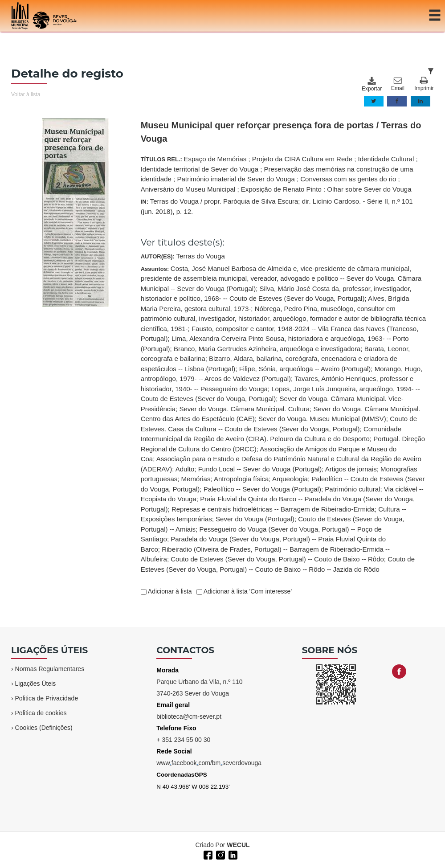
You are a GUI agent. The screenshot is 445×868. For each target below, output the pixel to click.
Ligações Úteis (36, 684)
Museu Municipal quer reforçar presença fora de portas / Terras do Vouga (281, 132)
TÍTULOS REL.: (279, 174)
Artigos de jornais (351, 469)
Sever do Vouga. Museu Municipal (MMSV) (322, 419)
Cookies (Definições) (44, 728)
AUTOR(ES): (183, 256)
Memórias (196, 479)
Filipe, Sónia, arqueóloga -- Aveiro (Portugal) (305, 369)
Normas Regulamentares (50, 669)
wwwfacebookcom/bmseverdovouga (209, 763)
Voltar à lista (26, 94)
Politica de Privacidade (47, 698)
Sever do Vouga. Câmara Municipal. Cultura (244, 409)
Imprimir (424, 84)
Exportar (372, 84)
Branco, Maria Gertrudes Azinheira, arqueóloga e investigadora (267, 349)
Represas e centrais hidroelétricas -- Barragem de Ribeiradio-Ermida (273, 509)
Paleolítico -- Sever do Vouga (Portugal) (262, 489)
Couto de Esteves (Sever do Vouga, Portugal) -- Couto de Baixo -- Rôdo (277, 559)
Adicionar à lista (169, 591)
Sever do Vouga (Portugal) (255, 519)
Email (398, 84)
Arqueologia (290, 479)
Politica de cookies (41, 713)
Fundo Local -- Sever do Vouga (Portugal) (260, 469)
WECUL (238, 845)
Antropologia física (241, 479)
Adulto (185, 469)
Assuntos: (283, 419)
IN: (277, 206)
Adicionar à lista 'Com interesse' (247, 591)
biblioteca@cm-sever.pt (189, 717)
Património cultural (352, 489)
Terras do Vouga (201, 256)
